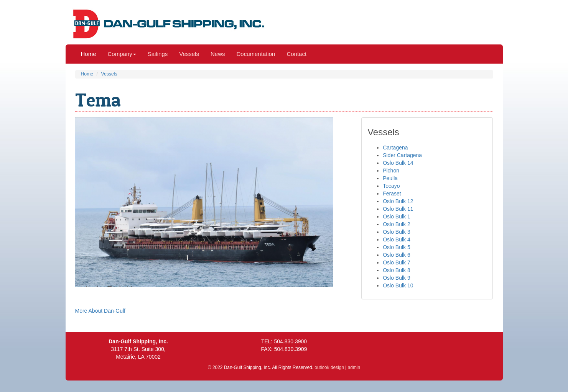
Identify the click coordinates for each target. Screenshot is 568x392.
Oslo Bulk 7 (397, 262)
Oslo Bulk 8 (397, 270)
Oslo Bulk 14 (398, 163)
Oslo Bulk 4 (397, 239)
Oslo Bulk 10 (398, 285)
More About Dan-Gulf (100, 311)
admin (354, 367)
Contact (296, 54)
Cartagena (395, 148)
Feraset (392, 194)
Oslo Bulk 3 (397, 232)
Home (89, 54)
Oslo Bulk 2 (397, 224)
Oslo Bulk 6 (397, 255)
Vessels (189, 54)
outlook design (329, 367)
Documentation (256, 54)
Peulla (390, 178)
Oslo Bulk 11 (398, 209)
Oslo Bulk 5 (397, 247)
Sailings (158, 54)
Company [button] (122, 54)
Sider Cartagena (402, 155)
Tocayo (391, 186)
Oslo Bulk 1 (397, 217)
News (218, 54)
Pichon (391, 171)
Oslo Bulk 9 (397, 278)
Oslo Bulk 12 (398, 201)
